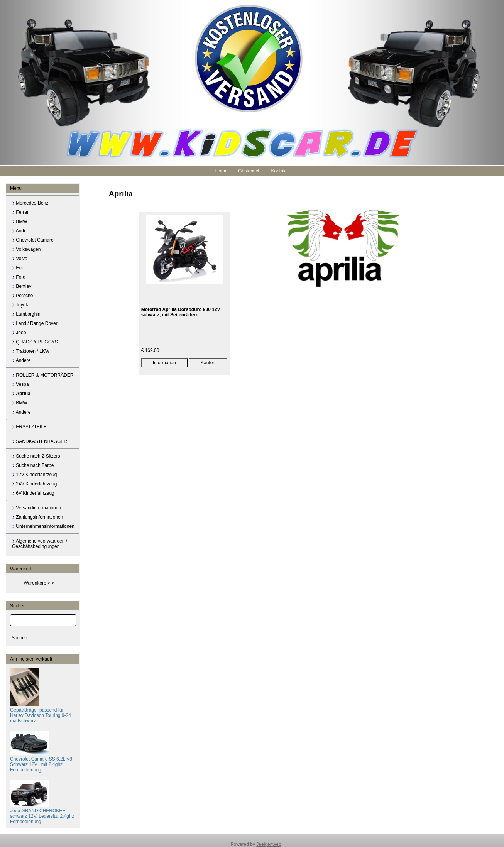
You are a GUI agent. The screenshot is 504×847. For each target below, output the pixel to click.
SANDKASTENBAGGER (40, 441)
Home (222, 171)
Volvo (20, 259)
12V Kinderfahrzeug (34, 475)
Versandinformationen (36, 508)
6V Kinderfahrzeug (33, 493)
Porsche (22, 296)
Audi (19, 231)
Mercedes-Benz (30, 203)
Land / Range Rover (35, 323)
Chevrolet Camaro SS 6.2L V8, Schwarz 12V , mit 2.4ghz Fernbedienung (42, 762)
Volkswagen (26, 249)
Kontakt (279, 171)
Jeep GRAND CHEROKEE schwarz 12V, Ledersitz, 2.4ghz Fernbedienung (42, 813)
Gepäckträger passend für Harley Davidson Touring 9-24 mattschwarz (41, 713)
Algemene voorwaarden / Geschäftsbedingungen (40, 544)
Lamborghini (27, 314)
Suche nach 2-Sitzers (36, 456)
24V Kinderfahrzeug (34, 484)
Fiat (18, 268)
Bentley (22, 286)
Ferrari (21, 212)
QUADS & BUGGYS (35, 342)
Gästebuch (249, 171)
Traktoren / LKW (31, 351)
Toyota (21, 305)
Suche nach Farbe (33, 465)
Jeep (19, 333)
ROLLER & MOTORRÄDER (43, 375)
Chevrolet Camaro (33, 240)
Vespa (20, 384)
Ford (19, 277)
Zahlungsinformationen (37, 517)
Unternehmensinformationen (43, 526)
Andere (21, 360)
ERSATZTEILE (29, 427)
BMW (20, 221)
